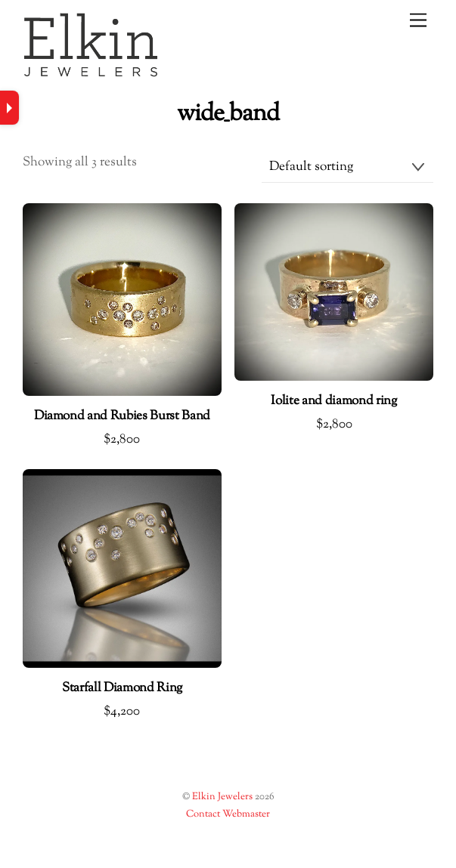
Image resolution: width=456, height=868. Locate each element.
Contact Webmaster (228, 814)
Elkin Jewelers (222, 797)
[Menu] (418, 21)
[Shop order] (347, 168)
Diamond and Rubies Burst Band (122, 417)
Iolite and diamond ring (333, 402)
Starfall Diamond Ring (122, 689)
